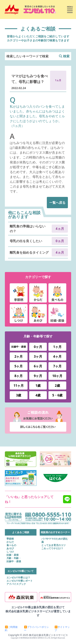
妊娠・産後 (13, 555)
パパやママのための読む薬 (55, 540)
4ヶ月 (57, 356)
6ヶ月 (38, 366)
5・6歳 (57, 395)
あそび (10, 548)
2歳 (57, 386)
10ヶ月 (57, 376)
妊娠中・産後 (19, 347)
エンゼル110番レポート (20, 581)
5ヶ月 (19, 366)
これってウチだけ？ (52, 548)
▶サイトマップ (62, 629)
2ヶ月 (19, 356)
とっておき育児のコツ (54, 545)
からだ (10, 542)
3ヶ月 (38, 356)
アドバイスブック (16, 584)
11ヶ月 (19, 386)
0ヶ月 (38, 347)
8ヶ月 (19, 376)
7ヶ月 (57, 366)
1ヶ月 (57, 347)
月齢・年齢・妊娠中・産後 (14, 560)
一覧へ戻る (57, 203)
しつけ (10, 552)
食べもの (11, 545)
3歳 (19, 395)
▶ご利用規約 (11, 629)
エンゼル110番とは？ (18, 578)
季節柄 (10, 539)
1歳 (38, 386)
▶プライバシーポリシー (36, 629)
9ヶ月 (38, 376)
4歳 (38, 395)
